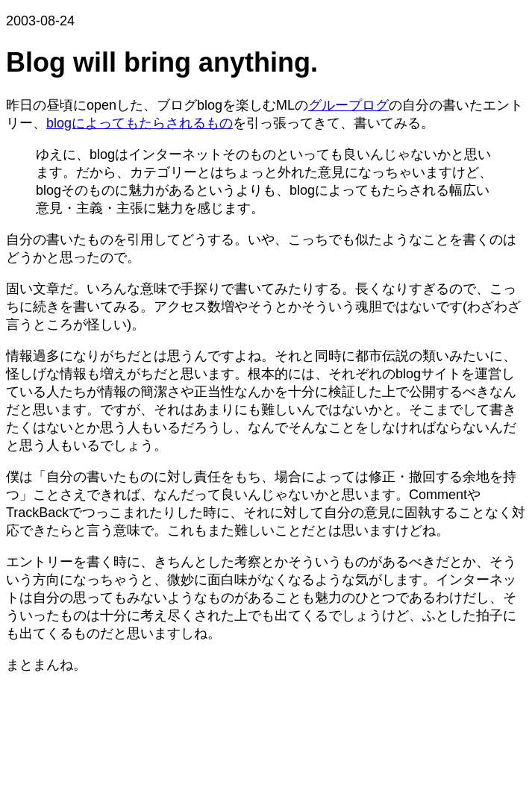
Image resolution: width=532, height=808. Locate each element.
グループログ (348, 105)
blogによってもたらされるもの (140, 123)
